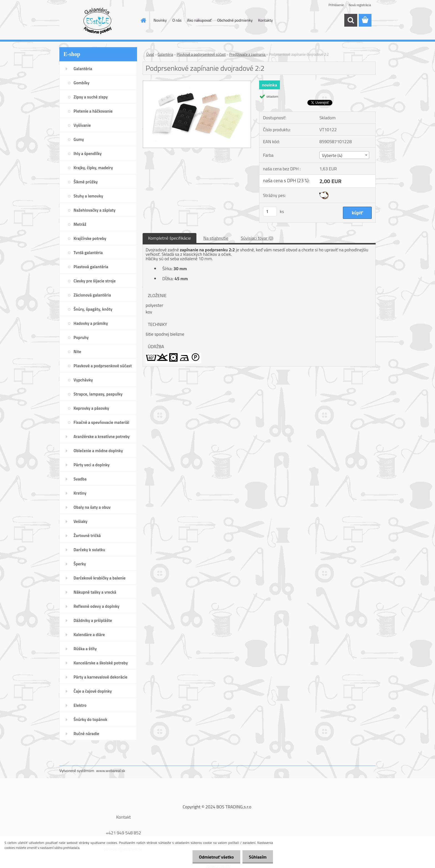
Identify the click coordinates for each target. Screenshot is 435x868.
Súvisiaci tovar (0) (257, 238)
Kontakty (265, 20)
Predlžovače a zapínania (248, 54)
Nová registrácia (360, 5)
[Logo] (98, 21)
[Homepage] (143, 20)
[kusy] (270, 212)
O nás (177, 20)
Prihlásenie (336, 5)
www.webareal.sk (111, 770)
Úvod (150, 54)
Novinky (160, 20)
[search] (351, 20)
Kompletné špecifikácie (170, 238)
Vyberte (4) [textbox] (332, 155)
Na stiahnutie (216, 238)
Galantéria (165, 54)
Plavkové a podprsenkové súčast (201, 54)
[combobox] (344, 155)
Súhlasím (257, 857)
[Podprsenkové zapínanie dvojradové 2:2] (197, 83)
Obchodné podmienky (235, 20)
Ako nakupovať (199, 20)
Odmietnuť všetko (215, 857)
